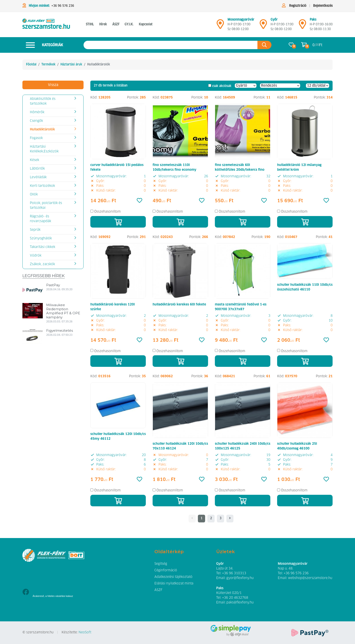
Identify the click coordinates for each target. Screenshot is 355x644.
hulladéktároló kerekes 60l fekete (179, 305)
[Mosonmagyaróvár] (220, 26)
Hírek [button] (103, 24)
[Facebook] (26, 592)
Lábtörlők (37, 169)
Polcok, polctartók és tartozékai (46, 205)
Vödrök (36, 256)
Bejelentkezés (323, 6)
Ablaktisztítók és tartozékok (43, 101)
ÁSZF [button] (116, 24)
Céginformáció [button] (166, 570)
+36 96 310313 (234, 573)
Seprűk (35, 230)
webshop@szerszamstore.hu (310, 578)
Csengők (36, 121)
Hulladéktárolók (42, 130)
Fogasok (36, 138)
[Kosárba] (118, 222)
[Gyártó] (246, 86)
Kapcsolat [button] (146, 24)
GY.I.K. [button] (129, 24)
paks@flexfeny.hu (240, 603)
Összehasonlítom (107, 212)
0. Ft (317, 45)
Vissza (53, 85)
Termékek (48, 65)
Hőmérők (37, 112)
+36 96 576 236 (63, 6)
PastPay (53, 285)
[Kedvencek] (139, 201)
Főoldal (31, 65)
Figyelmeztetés (60, 330)
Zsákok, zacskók (42, 264)
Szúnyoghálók (41, 238)
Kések (35, 160)
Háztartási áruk (71, 65)
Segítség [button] (161, 564)
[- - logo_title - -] (230, 519)
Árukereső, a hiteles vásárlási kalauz (53, 596)
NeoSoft (85, 632)
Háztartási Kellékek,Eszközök (44, 149)
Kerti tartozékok (42, 186)
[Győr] (263, 26)
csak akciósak (222, 86)
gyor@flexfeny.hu (240, 578)
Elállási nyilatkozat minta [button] (174, 584)
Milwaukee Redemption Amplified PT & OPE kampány (63, 311)
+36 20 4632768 (235, 598)
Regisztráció (298, 6)
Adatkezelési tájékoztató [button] (173, 577)
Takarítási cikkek (43, 247)
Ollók (34, 195)
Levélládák (38, 177)
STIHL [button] (90, 24)
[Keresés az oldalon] (171, 45)
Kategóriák (43, 45)
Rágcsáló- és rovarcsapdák (41, 219)
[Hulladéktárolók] (46, 25)
